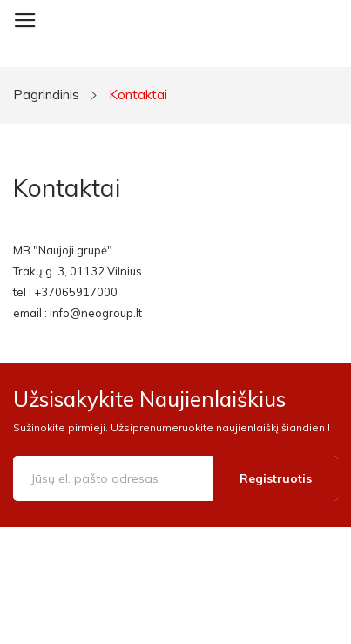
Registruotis (276, 478)
